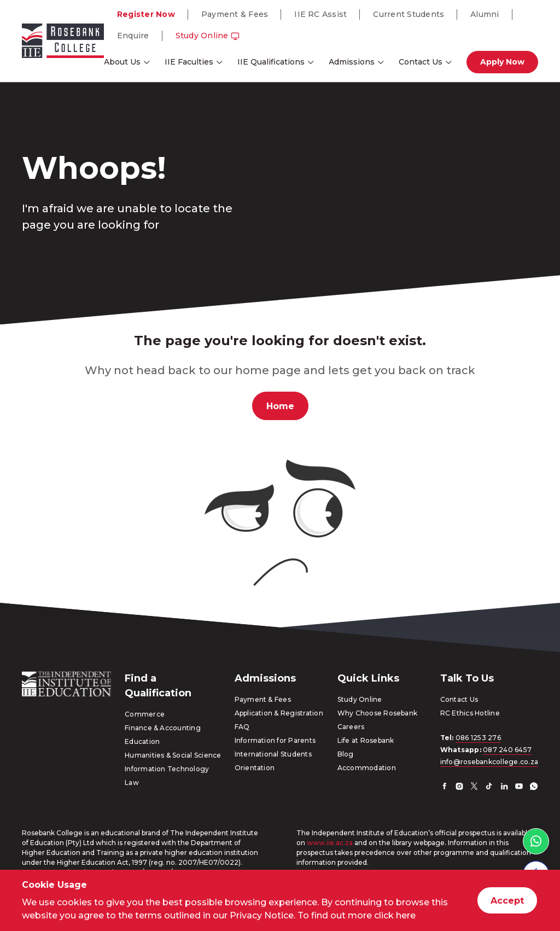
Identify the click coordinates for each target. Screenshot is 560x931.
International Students (273, 754)
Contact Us (421, 62)
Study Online (208, 36)
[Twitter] (474, 787)
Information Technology (167, 769)
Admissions (352, 62)
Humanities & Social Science (173, 755)
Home (280, 406)
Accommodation (367, 768)
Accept (507, 901)
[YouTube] (519, 787)
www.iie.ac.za (330, 843)
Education (142, 741)
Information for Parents (275, 740)
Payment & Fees (235, 14)
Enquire (133, 36)
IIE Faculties (189, 62)
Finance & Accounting (163, 728)
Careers (351, 727)
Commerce (145, 714)
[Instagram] (459, 787)
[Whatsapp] (534, 787)
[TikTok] (489, 787)
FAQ (242, 727)
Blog (346, 754)
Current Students (409, 14)
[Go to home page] (63, 43)
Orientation (255, 768)
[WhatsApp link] (536, 841)
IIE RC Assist (320, 14)
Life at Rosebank (366, 740)
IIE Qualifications (271, 62)
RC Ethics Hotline (470, 713)
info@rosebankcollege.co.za (489, 762)
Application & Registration (279, 713)
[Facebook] (445, 787)
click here (395, 915)
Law (132, 782)
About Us (122, 62)
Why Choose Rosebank (378, 713)
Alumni (485, 14)
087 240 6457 (507, 750)
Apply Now (502, 62)
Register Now (146, 14)
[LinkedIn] (504, 787)
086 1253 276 (478, 738)
